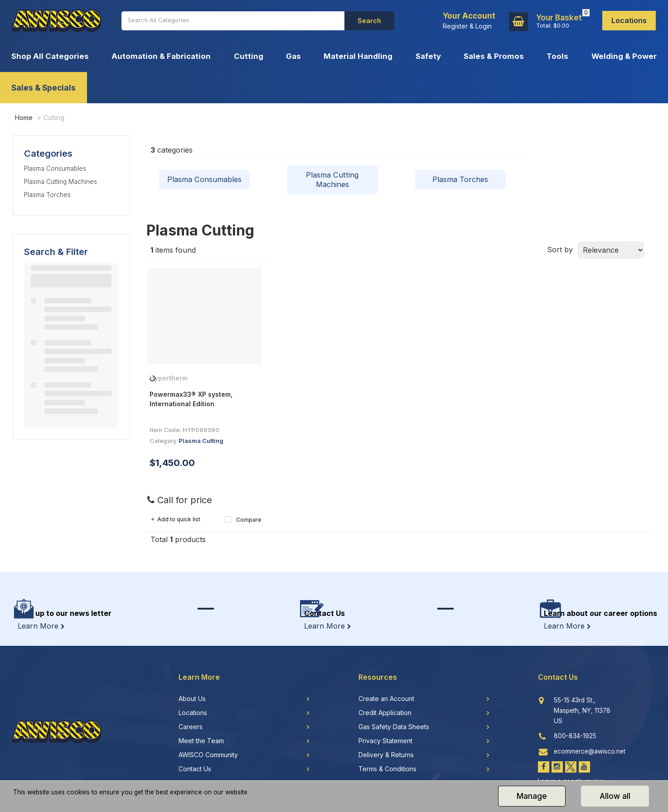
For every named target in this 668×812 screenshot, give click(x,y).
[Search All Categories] (233, 21)
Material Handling (358, 56)
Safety (428, 56)
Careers (191, 706)
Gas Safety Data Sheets (394, 706)
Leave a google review (571, 759)
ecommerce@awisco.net (590, 730)
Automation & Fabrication (161, 56)
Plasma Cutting (201, 442)
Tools (557, 56)
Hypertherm (169, 380)
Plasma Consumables (55, 168)
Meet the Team (201, 720)
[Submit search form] (369, 21)
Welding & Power (624, 56)
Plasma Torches (47, 195)
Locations (629, 20)
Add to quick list (175, 521)
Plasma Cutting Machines (61, 182)
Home (24, 118)
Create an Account (386, 677)
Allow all (615, 796)
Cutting (249, 56)
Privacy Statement (385, 720)
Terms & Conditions (387, 748)
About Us (192, 677)
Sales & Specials (44, 88)
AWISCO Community (208, 734)
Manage (532, 796)
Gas (293, 56)
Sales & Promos (494, 56)
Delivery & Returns (386, 734)
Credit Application (385, 692)
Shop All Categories (50, 56)
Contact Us (195, 748)
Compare (243, 521)
